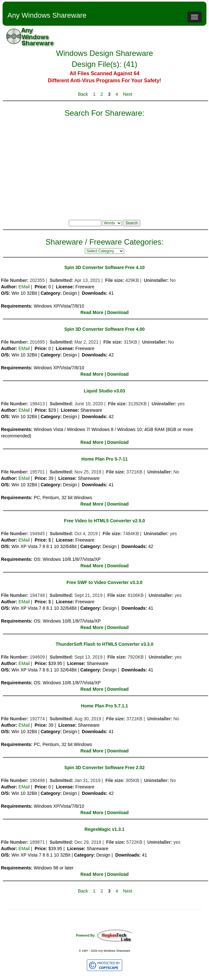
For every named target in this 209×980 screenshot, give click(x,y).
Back (83, 94)
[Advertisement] (104, 167)
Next (128, 94)
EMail (24, 287)
